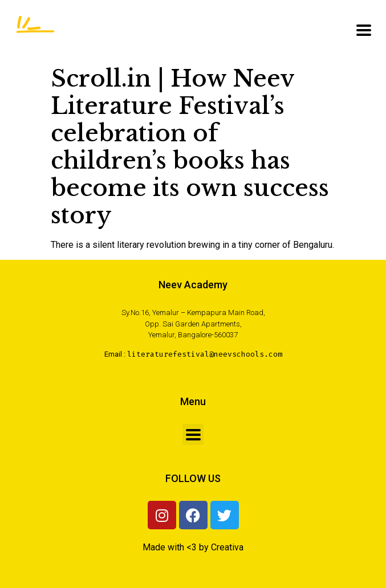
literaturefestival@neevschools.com (205, 354)
